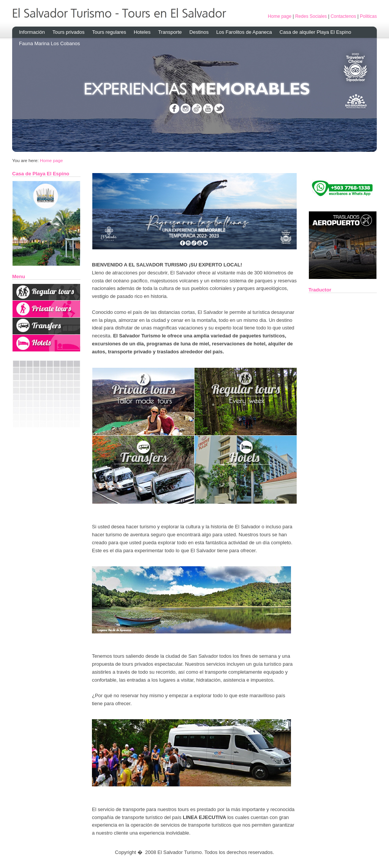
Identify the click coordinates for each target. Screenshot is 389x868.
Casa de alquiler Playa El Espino (315, 32)
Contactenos (343, 16)
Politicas (368, 16)
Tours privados (69, 32)
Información (32, 32)
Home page (280, 16)
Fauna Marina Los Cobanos (49, 43)
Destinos (199, 32)
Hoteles (142, 32)
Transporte (170, 32)
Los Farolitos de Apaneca (244, 32)
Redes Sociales (311, 16)
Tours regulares (109, 32)
